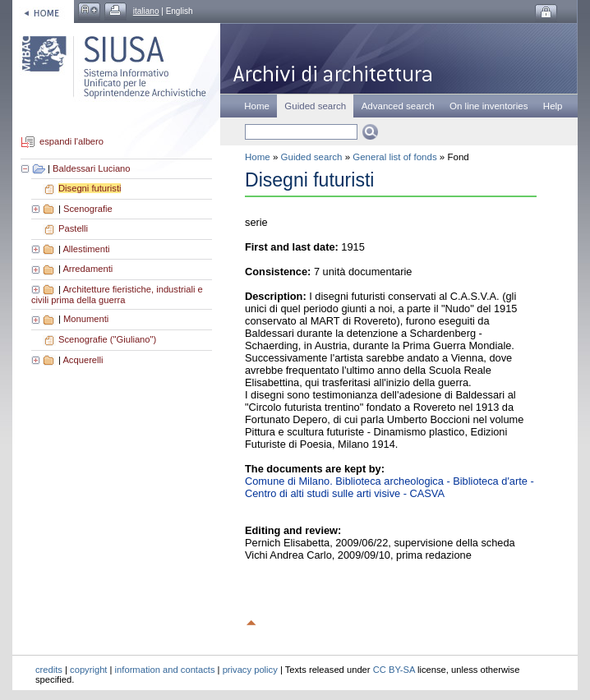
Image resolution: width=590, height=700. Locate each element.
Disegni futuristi (90, 188)
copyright (88, 670)
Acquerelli (83, 360)
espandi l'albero (71, 142)
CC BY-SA (394, 670)
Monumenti (86, 319)
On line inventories (489, 106)
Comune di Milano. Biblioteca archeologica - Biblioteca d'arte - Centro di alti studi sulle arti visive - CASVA (389, 487)
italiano (146, 11)
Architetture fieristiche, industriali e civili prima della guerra (117, 295)
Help (553, 106)
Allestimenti (86, 249)
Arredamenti (88, 269)
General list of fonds (394, 157)
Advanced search (398, 106)
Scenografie (88, 209)
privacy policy (250, 670)
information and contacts (165, 670)
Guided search (312, 157)
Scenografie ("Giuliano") (107, 339)
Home (257, 106)
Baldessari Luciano (92, 168)
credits (49, 670)
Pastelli (73, 228)
